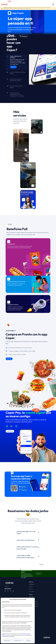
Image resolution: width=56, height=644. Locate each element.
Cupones (31, 587)
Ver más (13, 67)
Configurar (28, 640)
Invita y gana (32, 591)
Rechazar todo (18, 640)
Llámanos (7, 586)
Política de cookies (6, 635)
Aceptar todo (7, 640)
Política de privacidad (25, 634)
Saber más (39, 574)
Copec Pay (31, 597)
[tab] (16, 62)
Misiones (31, 589)
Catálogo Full (32, 584)
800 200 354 (8, 589)
